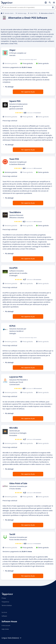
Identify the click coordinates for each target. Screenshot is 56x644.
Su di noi (4, 612)
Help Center (5, 629)
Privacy (4, 598)
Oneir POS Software (34, 13)
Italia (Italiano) (15, 638)
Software (4, 616)
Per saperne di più (28, 92)
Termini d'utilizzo (7, 605)
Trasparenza (5, 602)
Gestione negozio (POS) (22, 13)
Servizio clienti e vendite (10, 13)
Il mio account (6, 625)
